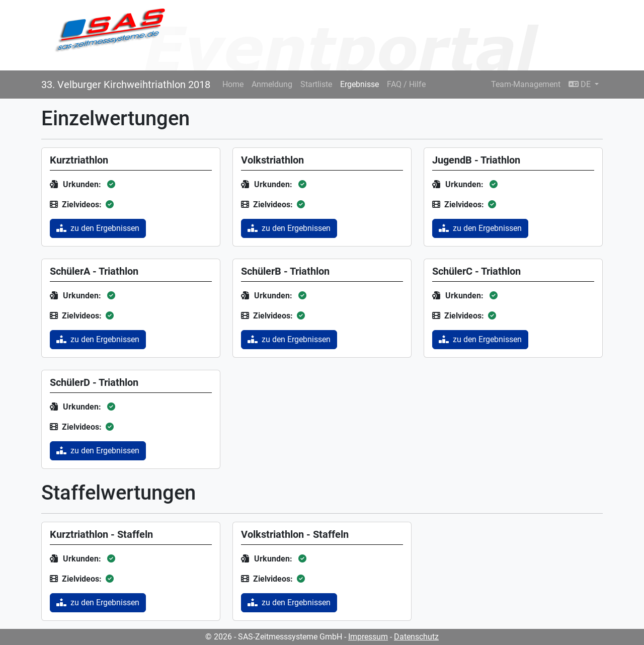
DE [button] (581, 84)
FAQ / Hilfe (406, 84)
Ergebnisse (359, 84)
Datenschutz (416, 637)
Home (233, 84)
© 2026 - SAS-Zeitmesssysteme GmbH (274, 637)
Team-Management (526, 84)
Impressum (368, 637)
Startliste (316, 84)
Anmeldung (272, 84)
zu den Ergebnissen (98, 228)
